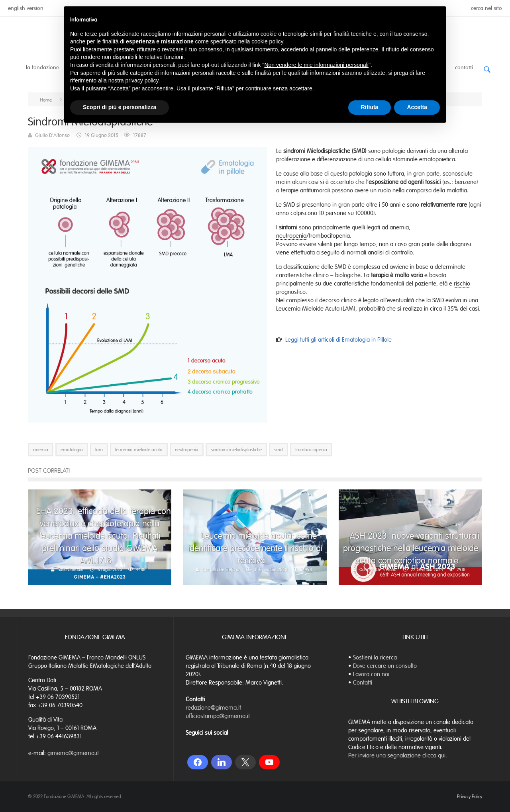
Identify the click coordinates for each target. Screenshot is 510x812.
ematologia (72, 450)
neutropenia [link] (291, 236)
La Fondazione (42, 68)
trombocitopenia (311, 450)
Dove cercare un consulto (385, 666)
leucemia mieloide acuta (139, 450)
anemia (41, 450)
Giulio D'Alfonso (52, 135)
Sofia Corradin (71, 569)
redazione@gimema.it (213, 708)
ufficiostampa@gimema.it (218, 716)
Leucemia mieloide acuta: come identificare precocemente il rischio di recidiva (255, 548)
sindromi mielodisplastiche (236, 450)
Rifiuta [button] (370, 107)
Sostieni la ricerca (375, 657)
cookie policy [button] (267, 41)
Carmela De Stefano (221, 569)
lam (99, 450)
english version (26, 8)
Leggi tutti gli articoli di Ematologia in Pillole (338, 340)
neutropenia (187, 450)
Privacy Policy (470, 796)
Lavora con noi (371, 674)
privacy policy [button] (142, 80)
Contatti (464, 68)
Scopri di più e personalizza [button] (120, 107)
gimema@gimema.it (73, 753)
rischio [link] (462, 284)
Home (46, 100)
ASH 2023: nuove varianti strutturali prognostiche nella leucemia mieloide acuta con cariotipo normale (411, 548)
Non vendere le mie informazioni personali (316, 65)
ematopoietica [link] (437, 159)
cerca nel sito (486, 8)
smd (279, 450)
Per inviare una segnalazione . (398, 755)
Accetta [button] (417, 107)
